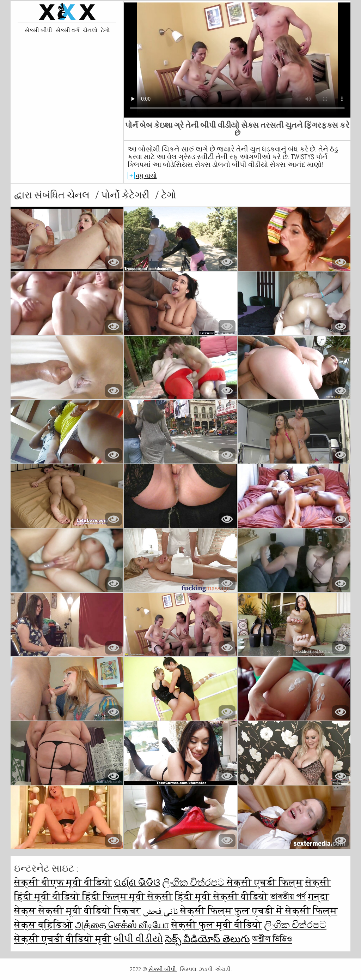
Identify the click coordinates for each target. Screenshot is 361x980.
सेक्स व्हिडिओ (44, 925)
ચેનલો (90, 30)
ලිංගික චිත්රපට (194, 882)
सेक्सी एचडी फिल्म (265, 882)
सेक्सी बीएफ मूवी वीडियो (63, 882)
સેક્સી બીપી (38, 30)
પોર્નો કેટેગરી (126, 195)
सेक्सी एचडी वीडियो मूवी (63, 939)
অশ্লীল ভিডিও (272, 939)
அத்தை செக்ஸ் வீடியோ (122, 925)
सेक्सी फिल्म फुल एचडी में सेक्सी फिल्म (259, 911)
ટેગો (105, 30)
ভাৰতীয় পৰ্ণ (288, 897)
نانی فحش (161, 911)
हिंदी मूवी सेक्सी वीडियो (222, 897)
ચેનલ (79, 195)
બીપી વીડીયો (138, 939)
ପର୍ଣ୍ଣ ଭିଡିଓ (137, 882)
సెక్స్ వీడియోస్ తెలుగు (207, 939)
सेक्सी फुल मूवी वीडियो (217, 925)
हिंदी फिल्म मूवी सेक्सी (127, 897)
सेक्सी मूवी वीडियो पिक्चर (90, 911)
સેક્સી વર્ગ (68, 30)
